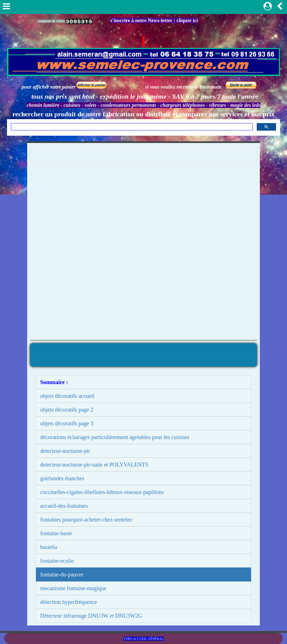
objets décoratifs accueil (67, 396)
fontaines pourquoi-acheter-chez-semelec (86, 520)
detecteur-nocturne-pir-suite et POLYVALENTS (94, 465)
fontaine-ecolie (57, 561)
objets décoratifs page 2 (67, 410)
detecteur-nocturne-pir (65, 451)
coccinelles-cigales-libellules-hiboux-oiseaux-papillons (102, 492)
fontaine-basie (56, 533)
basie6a (49, 547)
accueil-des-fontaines (64, 506)
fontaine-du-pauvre (62, 574)
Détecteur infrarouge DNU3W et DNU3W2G (91, 616)
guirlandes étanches (62, 478)
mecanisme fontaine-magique (73, 588)
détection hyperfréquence (69, 602)
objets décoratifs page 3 (67, 423)
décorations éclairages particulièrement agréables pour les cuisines (115, 437)
